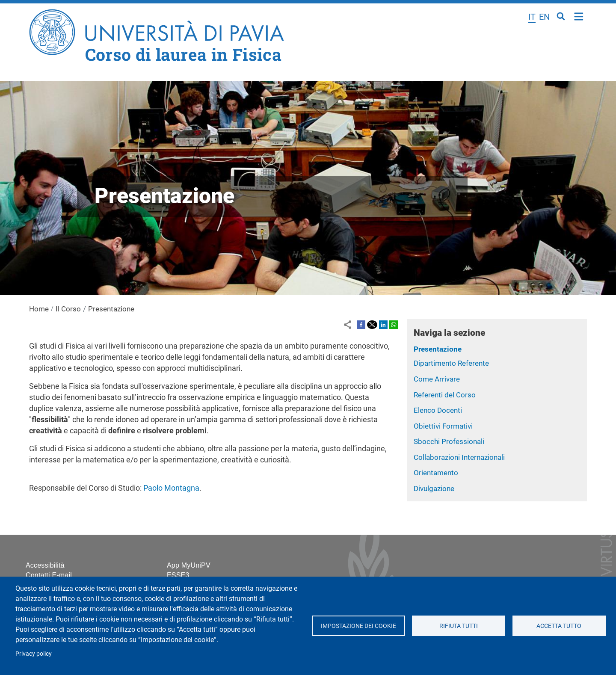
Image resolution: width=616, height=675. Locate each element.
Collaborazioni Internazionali (459, 457)
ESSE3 (178, 575)
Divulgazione (434, 488)
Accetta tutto (559, 626)
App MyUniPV (189, 565)
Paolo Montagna (171, 488)
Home (579, 16)
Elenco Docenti (438, 410)
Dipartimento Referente (451, 363)
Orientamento (436, 473)
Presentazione (438, 349)
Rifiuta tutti (459, 626)
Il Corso (68, 309)
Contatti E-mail (49, 575)
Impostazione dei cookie (358, 626)
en (544, 17)
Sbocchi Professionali (449, 441)
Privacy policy (34, 654)
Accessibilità (45, 565)
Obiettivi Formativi (443, 426)
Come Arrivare (437, 379)
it (532, 17)
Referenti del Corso (445, 395)
